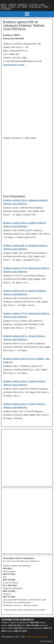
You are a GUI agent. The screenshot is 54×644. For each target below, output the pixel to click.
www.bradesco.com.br (14, 65)
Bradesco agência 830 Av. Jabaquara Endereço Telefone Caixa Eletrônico (24, 26)
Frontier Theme (46, 641)
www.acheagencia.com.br (37, 637)
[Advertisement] (27, 167)
